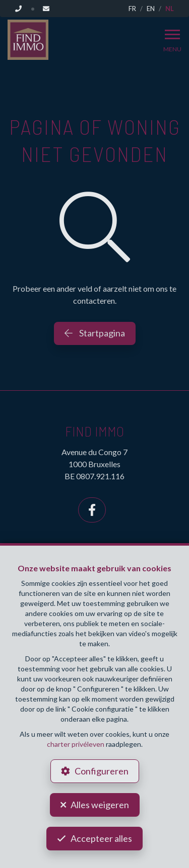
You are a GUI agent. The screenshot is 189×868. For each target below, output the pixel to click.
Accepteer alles (101, 838)
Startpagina (95, 333)
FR (132, 9)
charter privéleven (76, 744)
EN (151, 9)
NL (170, 9)
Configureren (102, 771)
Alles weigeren (100, 805)
